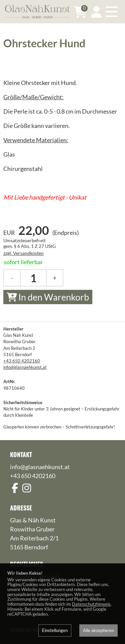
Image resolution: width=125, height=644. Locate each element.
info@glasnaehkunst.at (25, 367)
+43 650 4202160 (22, 361)
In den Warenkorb (48, 297)
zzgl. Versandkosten (23, 253)
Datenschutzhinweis (91, 604)
